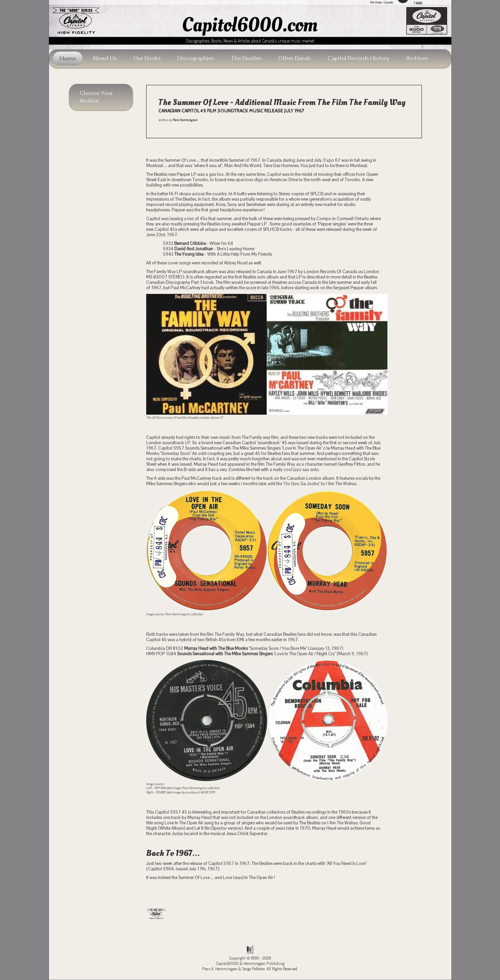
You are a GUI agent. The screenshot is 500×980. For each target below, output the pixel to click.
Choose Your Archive (96, 97)
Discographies (196, 58)
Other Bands (295, 58)
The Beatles (246, 58)
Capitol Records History (358, 58)
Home (68, 59)
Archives (417, 58)
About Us (105, 58)
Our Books (147, 58)
